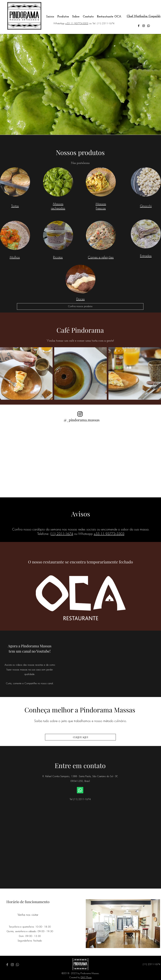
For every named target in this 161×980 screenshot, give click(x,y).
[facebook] (139, 26)
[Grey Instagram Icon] (12, 965)
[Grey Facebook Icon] (7, 965)
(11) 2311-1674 (62, 534)
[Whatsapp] (149, 26)
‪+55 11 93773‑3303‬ (109, 534)
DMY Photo (86, 977)
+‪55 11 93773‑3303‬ (77, 23)
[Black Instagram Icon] (80, 414)
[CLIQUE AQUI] (80, 737)
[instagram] (144, 26)
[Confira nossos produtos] (80, 306)
